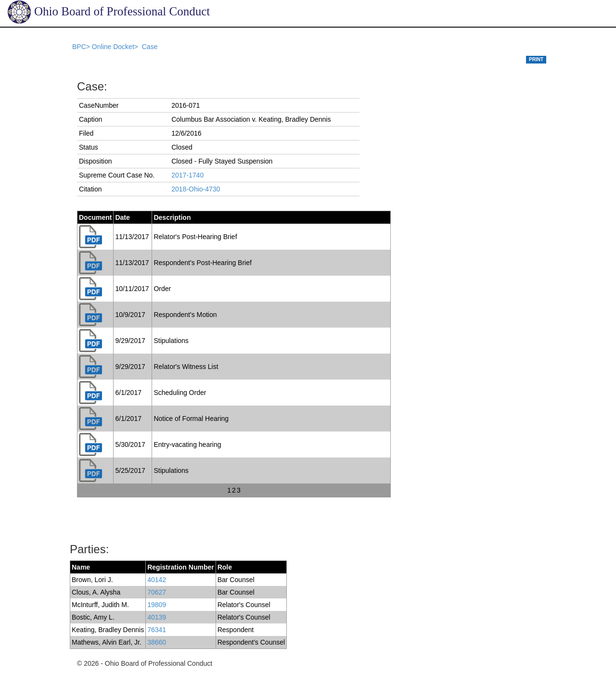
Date (122, 217)
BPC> (82, 47)
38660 (157, 642)
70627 (157, 592)
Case (150, 47)
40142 (157, 580)
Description (172, 217)
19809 (157, 605)
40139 (157, 617)
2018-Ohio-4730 (196, 189)
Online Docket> (116, 47)
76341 (157, 630)
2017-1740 (187, 175)
